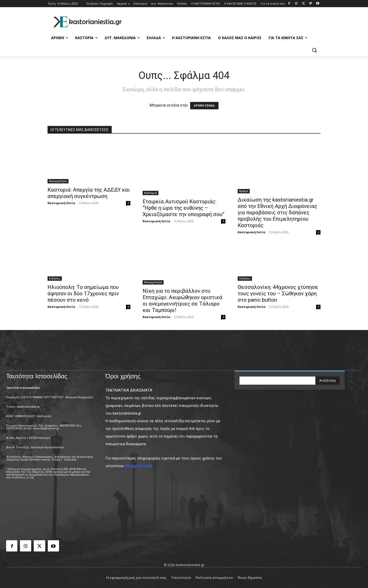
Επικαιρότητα (58, 181)
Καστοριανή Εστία (61, 203)
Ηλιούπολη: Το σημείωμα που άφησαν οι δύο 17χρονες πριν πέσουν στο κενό (83, 293)
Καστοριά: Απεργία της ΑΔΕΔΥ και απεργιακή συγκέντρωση (89, 193)
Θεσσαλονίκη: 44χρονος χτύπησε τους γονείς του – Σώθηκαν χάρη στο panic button (278, 293)
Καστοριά (151, 193)
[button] (314, 50)
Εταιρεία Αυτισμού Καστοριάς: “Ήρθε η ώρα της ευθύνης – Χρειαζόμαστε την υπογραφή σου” (183, 208)
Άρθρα (244, 191)
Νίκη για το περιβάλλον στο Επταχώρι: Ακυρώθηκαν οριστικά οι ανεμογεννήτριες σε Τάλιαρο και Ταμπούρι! (182, 301)
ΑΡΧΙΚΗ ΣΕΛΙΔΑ (204, 106)
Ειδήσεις (55, 278)
